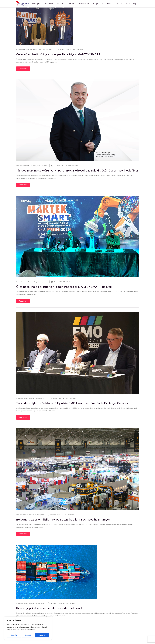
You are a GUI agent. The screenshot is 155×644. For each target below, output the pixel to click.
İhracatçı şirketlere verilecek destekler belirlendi (53, 619)
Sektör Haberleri (29, 404)
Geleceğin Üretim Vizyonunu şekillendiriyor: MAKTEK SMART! (64, 54)
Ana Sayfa (36, 4)
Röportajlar (107, 4)
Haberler (61, 4)
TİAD (40, 49)
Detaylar (14, 635)
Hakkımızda (48, 4)
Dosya (96, 4)
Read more (23, 69)
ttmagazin (48, 49)
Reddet (28, 635)
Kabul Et (42, 635)
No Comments (78, 49)
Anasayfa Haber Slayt (30, 49)
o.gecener (44, 166)
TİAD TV (119, 4)
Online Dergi (131, 4)
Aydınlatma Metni (19, 630)
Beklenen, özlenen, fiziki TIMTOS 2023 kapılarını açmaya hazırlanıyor (68, 530)
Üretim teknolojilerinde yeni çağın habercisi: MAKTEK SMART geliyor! (69, 292)
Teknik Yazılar (84, 4)
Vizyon (71, 4)
